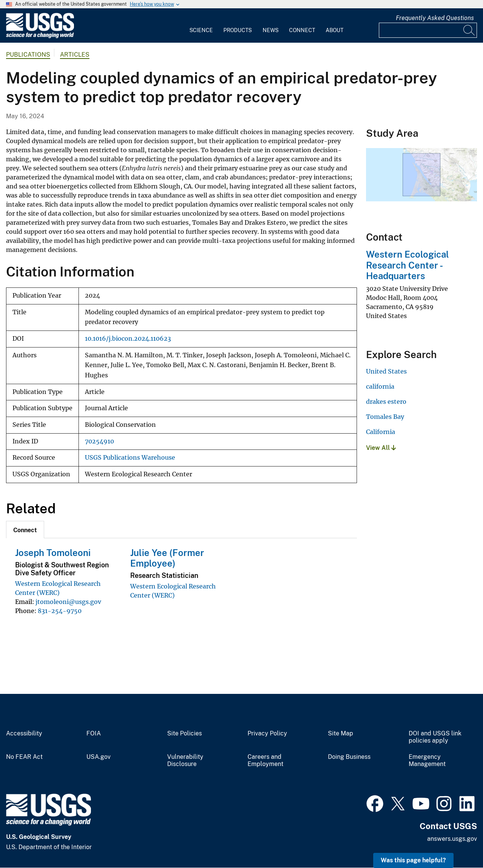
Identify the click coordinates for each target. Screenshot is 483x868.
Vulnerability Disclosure (185, 761)
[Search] (469, 30)
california (380, 386)
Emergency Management (427, 761)
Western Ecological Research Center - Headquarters (408, 265)
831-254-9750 (60, 611)
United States (386, 371)
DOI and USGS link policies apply (435, 737)
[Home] (40, 36)
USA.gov (98, 757)
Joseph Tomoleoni (53, 553)
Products (238, 30)
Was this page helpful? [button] (413, 860)
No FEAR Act (24, 757)
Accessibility (24, 734)
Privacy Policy (267, 734)
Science (201, 30)
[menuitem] (201, 26)
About (335, 30)
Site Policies (185, 734)
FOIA (94, 734)
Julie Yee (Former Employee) (167, 558)
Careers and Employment (265, 761)
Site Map (341, 734)
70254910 (99, 441)
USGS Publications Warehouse (130, 458)
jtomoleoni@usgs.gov (68, 602)
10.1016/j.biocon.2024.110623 (128, 339)
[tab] (25, 530)
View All (381, 448)
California (381, 432)
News (271, 30)
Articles (75, 55)
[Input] (428, 30)
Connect (302, 30)
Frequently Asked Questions (435, 18)
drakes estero (386, 402)
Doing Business (349, 757)
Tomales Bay (385, 417)
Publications (28, 55)
